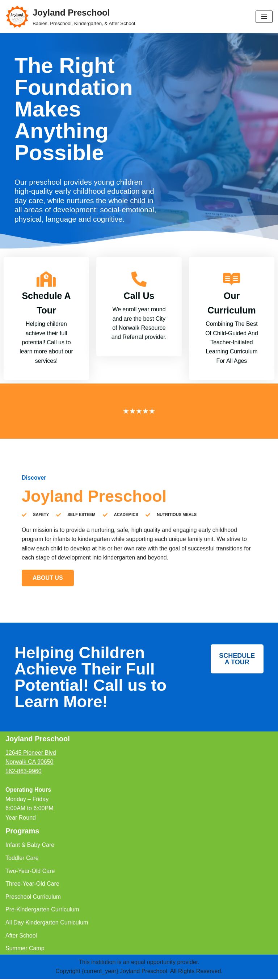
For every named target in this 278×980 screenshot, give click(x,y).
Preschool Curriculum (33, 898)
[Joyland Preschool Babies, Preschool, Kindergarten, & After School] (70, 17)
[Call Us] (139, 279)
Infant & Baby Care (30, 846)
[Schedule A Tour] (46, 279)
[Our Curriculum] (232, 279)
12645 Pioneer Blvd (31, 754)
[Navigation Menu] (264, 17)
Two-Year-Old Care (30, 872)
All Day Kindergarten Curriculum (47, 924)
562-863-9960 (24, 772)
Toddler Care (22, 859)
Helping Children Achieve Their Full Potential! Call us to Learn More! (90, 678)
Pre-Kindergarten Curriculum (42, 911)
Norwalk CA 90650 (30, 763)
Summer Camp (25, 949)
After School (21, 937)
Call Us (139, 296)
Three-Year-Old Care (32, 885)
